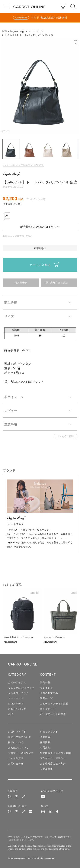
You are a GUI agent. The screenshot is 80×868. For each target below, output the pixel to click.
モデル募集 (47, 769)
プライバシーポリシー (53, 758)
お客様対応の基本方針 (53, 764)
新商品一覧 (47, 698)
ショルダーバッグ (18, 693)
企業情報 (45, 737)
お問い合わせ (16, 764)
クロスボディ (16, 704)
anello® (13, 791)
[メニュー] (7, 6)
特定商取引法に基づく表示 (55, 753)
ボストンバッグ (17, 709)
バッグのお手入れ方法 (53, 714)
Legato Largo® (17, 806)
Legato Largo (18, 31)
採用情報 (45, 742)
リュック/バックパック (21, 688)
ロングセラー (48, 709)
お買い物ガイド (17, 732)
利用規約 (45, 747)
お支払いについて (18, 747)
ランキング (47, 688)
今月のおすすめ (49, 693)
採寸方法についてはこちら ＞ (24, 382)
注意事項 (11, 424)
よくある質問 (16, 758)
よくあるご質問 (65, 436)
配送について (16, 742)
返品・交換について (20, 737)
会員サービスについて (21, 753)
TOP (4, 31)
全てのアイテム (17, 682)
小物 (11, 714)
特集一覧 (45, 682)
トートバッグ (36, 31)
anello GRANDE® (52, 791)
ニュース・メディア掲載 (54, 704)
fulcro (45, 806)
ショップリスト (49, 732)
